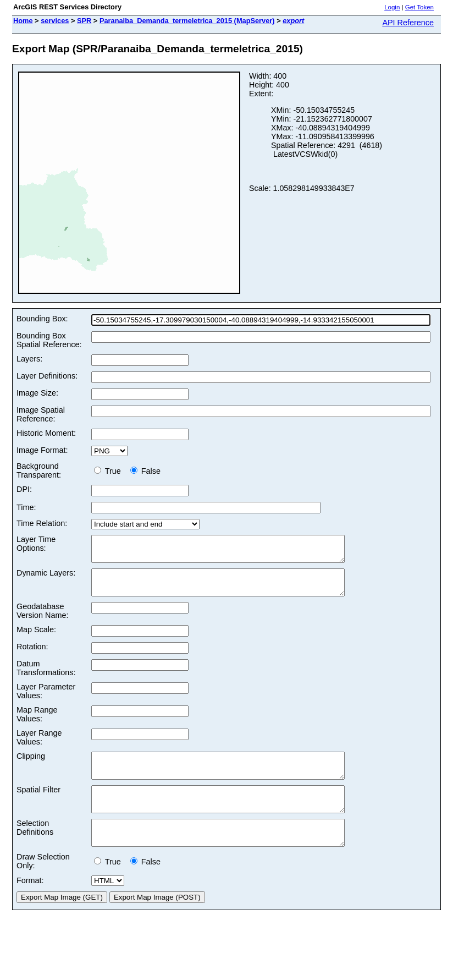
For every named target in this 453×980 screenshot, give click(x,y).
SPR (84, 21)
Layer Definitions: (47, 376)
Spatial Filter (38, 804)
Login (392, 7)
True (110, 471)
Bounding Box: (42, 319)
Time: (26, 507)
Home (23, 21)
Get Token (419, 7)
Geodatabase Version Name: (42, 621)
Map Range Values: (37, 724)
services (55, 21)
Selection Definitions (35, 847)
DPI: (24, 489)
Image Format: (42, 450)
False (145, 471)
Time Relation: (42, 523)
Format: (30, 905)
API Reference (408, 23)
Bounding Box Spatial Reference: (49, 340)
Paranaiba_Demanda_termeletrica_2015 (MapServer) (187, 21)
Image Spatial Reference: (41, 414)
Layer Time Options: (36, 544)
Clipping (31, 766)
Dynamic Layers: (46, 578)
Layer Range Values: (39, 747)
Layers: (29, 359)
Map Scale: (36, 639)
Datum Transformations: (46, 678)
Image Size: (37, 393)
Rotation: (32, 656)
